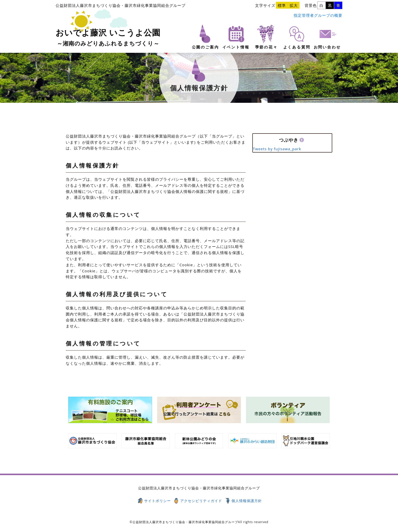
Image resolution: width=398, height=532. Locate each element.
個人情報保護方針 (247, 501)
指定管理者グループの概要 (318, 15)
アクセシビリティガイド (201, 501)
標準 (282, 5)
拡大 (294, 5)
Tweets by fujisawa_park (277, 149)
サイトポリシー (157, 501)
